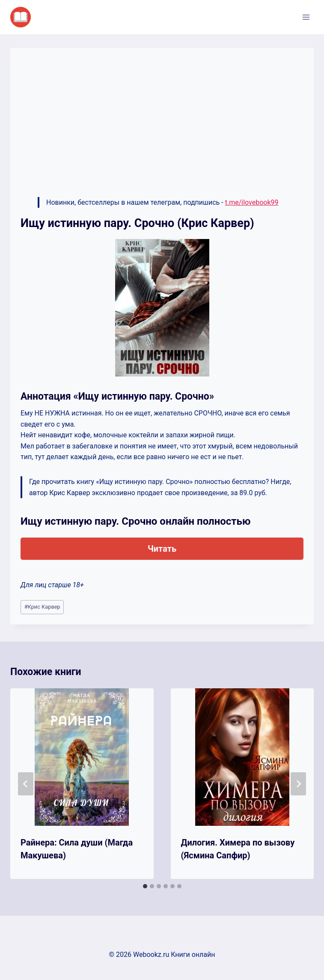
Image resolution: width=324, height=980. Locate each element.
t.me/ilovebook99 (252, 202)
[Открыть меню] (306, 17)
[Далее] (298, 784)
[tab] (145, 886)
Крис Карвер (42, 607)
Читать (162, 549)
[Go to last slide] (26, 784)
